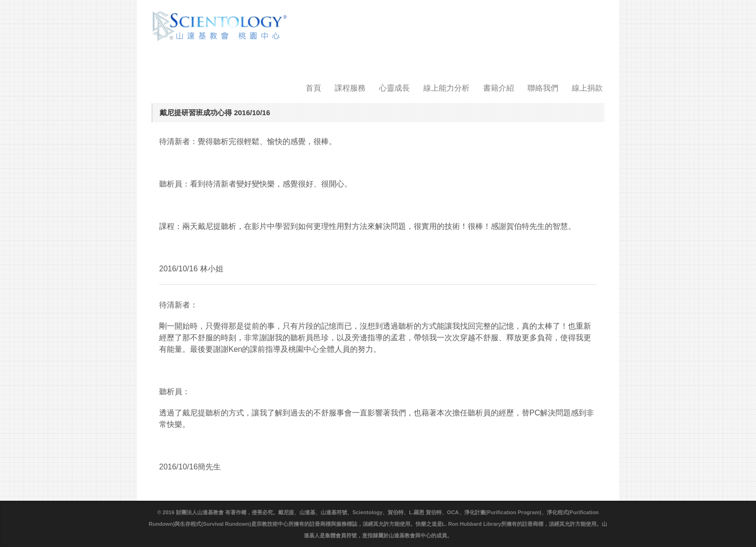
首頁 (313, 88)
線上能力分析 (446, 88)
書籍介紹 (499, 88)
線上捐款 (587, 88)
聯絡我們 (543, 88)
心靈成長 (394, 88)
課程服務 (350, 88)
